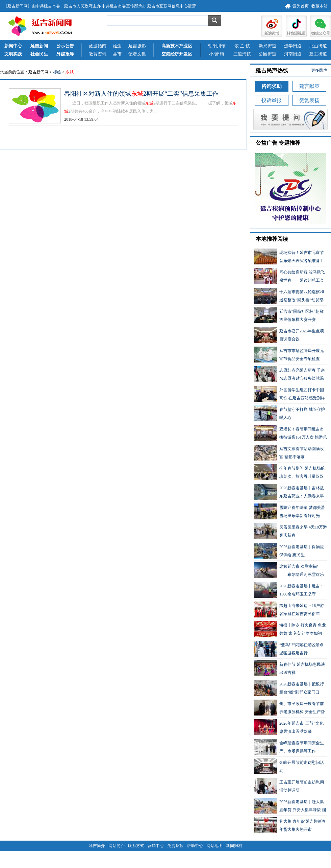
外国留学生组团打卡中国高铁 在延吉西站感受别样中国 (289, 394)
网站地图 (214, 846)
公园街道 (268, 54)
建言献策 (309, 86)
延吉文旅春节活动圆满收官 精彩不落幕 (289, 453)
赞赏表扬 (309, 100)
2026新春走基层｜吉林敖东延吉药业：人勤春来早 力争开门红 (289, 492)
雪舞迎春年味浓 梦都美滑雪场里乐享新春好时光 (289, 511)
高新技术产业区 (177, 46)
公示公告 (65, 46)
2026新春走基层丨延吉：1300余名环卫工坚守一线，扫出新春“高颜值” (289, 590)
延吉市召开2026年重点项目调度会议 (289, 335)
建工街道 (318, 54)
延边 (117, 46)
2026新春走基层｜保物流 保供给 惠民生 (289, 551)
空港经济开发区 (177, 54)
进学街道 (293, 46)
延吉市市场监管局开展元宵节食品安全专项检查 (289, 355)
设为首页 (301, 6)
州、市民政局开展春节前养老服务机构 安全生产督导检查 (289, 708)
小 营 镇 (217, 54)
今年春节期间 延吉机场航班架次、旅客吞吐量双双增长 (289, 472)
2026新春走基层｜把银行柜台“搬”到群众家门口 (289, 688)
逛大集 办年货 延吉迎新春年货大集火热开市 (290, 825)
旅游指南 (98, 46)
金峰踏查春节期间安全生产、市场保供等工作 (289, 747)
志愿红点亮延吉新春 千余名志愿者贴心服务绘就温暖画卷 (289, 374)
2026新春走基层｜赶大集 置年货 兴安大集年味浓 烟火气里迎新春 (290, 806)
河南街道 (293, 54)
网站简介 (117, 846)
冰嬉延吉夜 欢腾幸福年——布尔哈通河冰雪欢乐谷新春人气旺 (289, 570)
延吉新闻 (39, 46)
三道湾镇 (242, 54)
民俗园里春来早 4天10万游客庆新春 (290, 531)
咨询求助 (272, 86)
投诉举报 (272, 100)
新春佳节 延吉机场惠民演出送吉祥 (289, 668)
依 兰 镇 (242, 46)
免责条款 (175, 846)
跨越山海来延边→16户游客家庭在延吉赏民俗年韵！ (289, 609)
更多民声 (319, 70)
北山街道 (318, 46)
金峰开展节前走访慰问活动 (289, 766)
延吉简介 (97, 846)
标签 (57, 72)
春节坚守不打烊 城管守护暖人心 (289, 413)
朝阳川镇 (217, 46)
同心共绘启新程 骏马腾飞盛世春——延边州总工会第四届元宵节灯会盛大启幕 (289, 276)
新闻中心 (13, 46)
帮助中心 (195, 846)
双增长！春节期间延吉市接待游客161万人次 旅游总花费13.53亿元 (290, 433)
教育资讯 (98, 54)
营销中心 (156, 846)
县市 (117, 54)
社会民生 (39, 54)
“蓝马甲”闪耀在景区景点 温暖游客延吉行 (289, 649)
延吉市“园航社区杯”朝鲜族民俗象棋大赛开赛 (289, 315)
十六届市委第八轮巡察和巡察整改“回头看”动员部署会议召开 (289, 296)
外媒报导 (65, 54)
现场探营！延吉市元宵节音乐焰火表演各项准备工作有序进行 (289, 256)
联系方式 (136, 846)
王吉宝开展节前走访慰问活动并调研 (289, 786)
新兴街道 (268, 46)
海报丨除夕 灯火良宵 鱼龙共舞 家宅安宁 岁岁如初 (290, 629)
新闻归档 (234, 846)
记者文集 (137, 54)
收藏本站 (320, 6)
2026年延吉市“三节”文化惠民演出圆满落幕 (289, 727)
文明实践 (13, 54)
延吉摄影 (137, 46)
